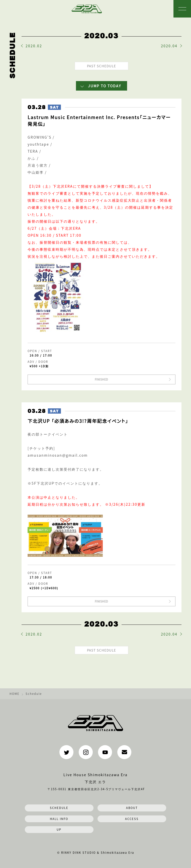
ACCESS (132, 819)
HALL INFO (59, 819)
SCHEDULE (59, 808)
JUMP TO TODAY (105, 86)
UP (59, 829)
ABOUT (132, 808)
